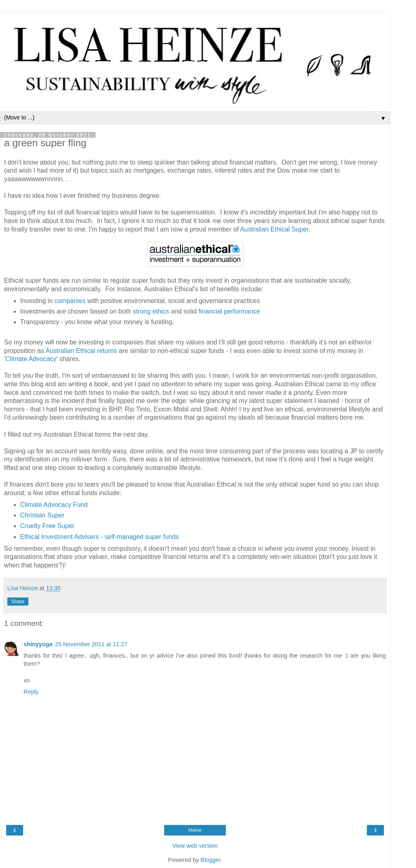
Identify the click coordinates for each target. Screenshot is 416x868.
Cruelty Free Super (48, 526)
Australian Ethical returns (81, 351)
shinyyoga (38, 644)
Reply (31, 692)
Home (195, 830)
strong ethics (151, 311)
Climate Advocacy (31, 359)
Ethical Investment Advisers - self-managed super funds (100, 537)
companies (70, 301)
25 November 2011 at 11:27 (91, 644)
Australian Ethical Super (274, 229)
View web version (195, 846)
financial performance (229, 311)
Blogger (211, 860)
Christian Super (42, 515)
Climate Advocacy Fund (54, 505)
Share (18, 602)
